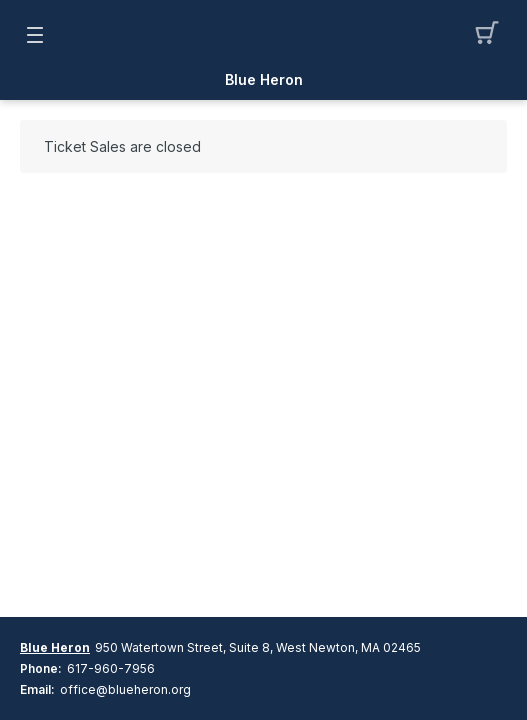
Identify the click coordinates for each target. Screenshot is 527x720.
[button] (492, 35)
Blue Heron (264, 80)
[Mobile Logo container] (264, 35)
